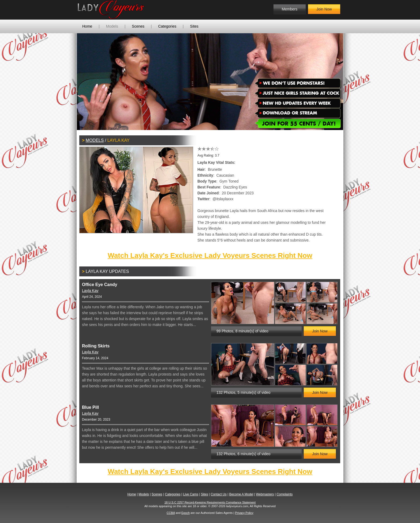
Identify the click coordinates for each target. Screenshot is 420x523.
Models (112, 26)
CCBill (171, 513)
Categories (167, 26)
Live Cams (191, 494)
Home (87, 26)
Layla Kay (90, 291)
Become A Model (241, 494)
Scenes (138, 26)
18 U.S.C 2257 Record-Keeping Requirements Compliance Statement (210, 502)
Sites (194, 26)
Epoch (185, 513)
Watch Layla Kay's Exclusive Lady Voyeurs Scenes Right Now (210, 255)
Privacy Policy (244, 513)
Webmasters (265, 494)
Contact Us (218, 494)
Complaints (284, 494)
